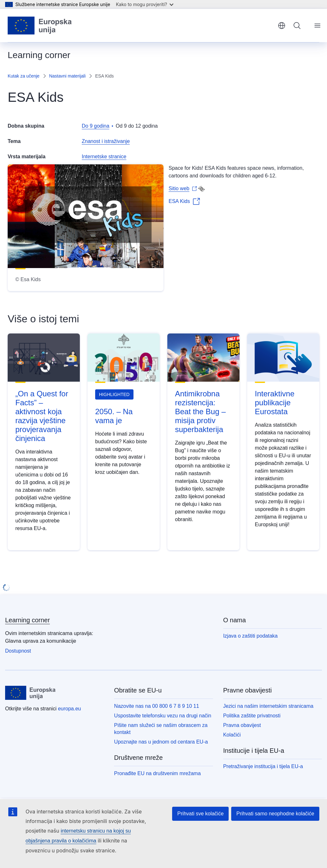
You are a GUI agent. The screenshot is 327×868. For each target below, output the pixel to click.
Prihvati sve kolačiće (200, 814)
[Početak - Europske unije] (40, 26)
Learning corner (27, 620)
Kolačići (232, 735)
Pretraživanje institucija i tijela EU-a (263, 766)
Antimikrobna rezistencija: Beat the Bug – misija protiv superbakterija (200, 412)
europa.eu (69, 709)
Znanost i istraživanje (106, 141)
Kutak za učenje (24, 76)
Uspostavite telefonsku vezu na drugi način (163, 716)
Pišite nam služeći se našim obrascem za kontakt (161, 729)
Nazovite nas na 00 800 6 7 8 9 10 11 (156, 706)
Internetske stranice (104, 157)
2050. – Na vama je (114, 416)
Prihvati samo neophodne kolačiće (275, 814)
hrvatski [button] (282, 26)
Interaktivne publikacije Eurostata (275, 403)
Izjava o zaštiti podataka (251, 636)
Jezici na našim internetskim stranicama (268, 706)
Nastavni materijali (67, 76)
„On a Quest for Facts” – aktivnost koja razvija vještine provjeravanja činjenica (42, 416)
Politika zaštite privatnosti (252, 716)
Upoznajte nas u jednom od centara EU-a (161, 742)
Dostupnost (18, 651)
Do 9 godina (95, 126)
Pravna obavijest (242, 725)
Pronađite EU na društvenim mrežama (157, 773)
